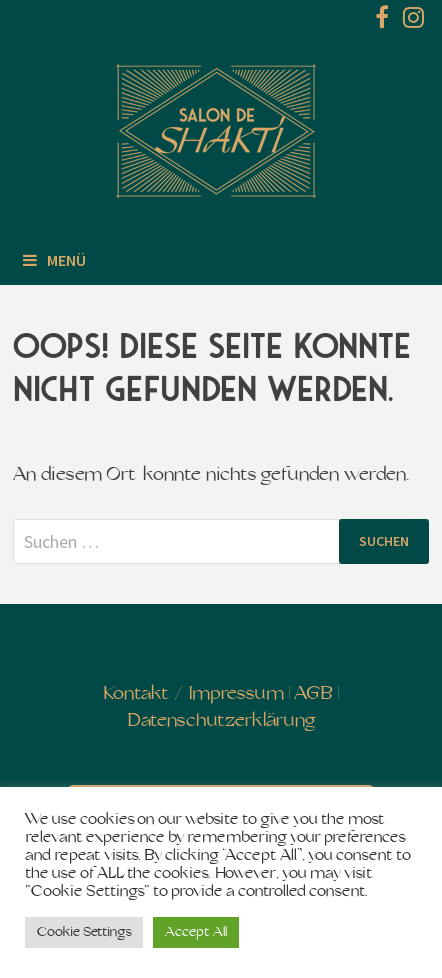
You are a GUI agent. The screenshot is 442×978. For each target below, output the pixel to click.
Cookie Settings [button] (84, 932)
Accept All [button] (196, 932)
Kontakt (136, 694)
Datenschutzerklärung (221, 721)
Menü (54, 260)
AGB (313, 694)
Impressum (236, 694)
